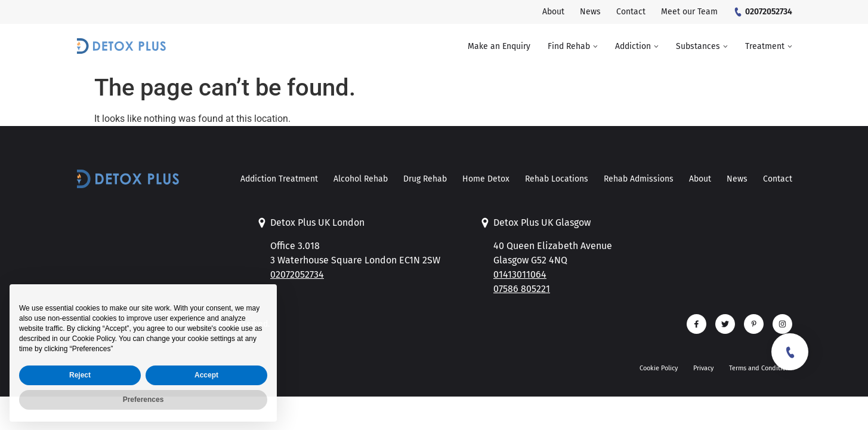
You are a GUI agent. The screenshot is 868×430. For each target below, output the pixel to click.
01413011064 (520, 274)
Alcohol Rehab (361, 179)
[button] (573, 47)
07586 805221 (522, 289)
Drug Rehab (425, 179)
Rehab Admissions (639, 179)
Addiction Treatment (279, 179)
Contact (778, 179)
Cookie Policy (659, 368)
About (700, 179)
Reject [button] (80, 402)
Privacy (703, 368)
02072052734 (297, 274)
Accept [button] (206, 402)
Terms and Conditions (761, 368)
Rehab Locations (557, 179)
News (737, 179)
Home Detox (486, 179)
